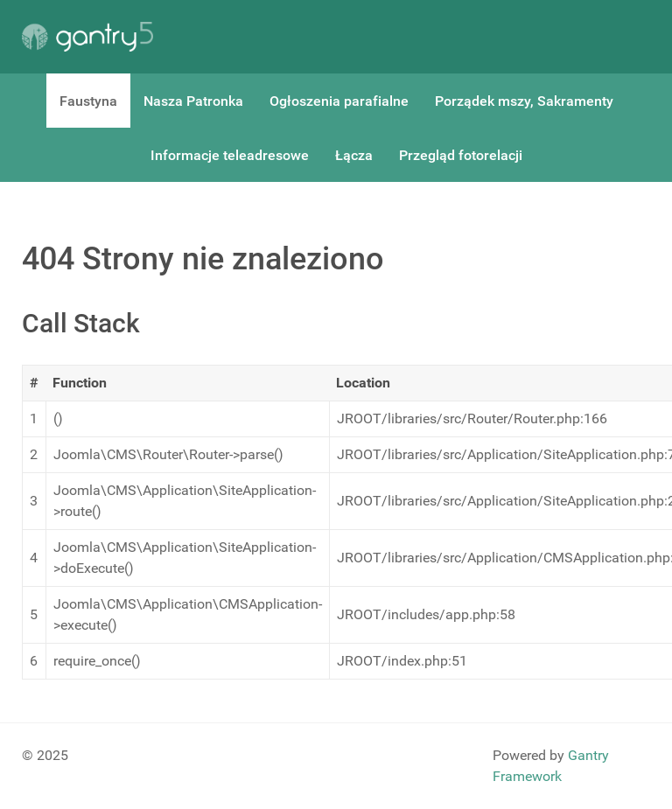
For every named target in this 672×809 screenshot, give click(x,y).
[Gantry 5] (87, 37)
